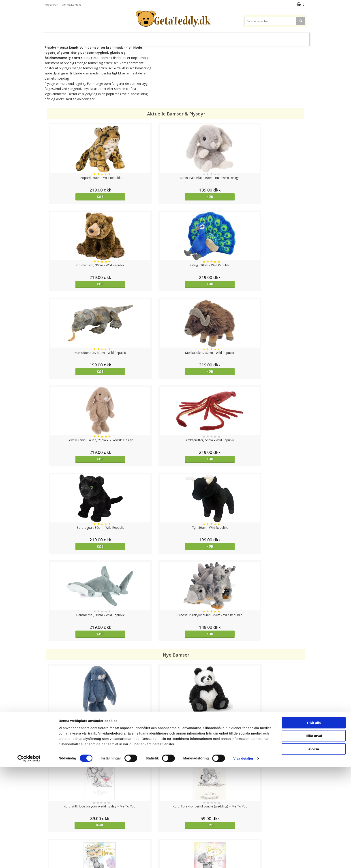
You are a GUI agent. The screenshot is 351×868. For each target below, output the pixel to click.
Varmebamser (164, 37)
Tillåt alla (314, 823)
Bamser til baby (195, 37)
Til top (175, 810)
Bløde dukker (137, 37)
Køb (78, 197)
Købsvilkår (51, 5)
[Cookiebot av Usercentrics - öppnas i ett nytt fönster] (29, 859)
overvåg (77, 665)
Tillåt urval (314, 836)
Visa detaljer (243, 859)
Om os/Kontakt (71, 5)
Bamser (94, 37)
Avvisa (314, 850)
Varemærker (227, 37)
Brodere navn (256, 37)
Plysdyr (115, 37)
